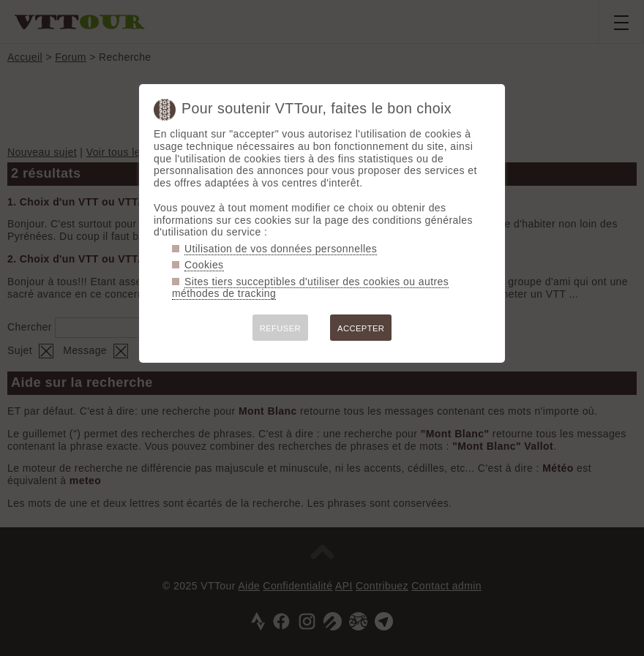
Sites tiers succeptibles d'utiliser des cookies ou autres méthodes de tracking (310, 288)
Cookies (204, 265)
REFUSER (280, 328)
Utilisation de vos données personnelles (281, 249)
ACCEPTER (361, 328)
